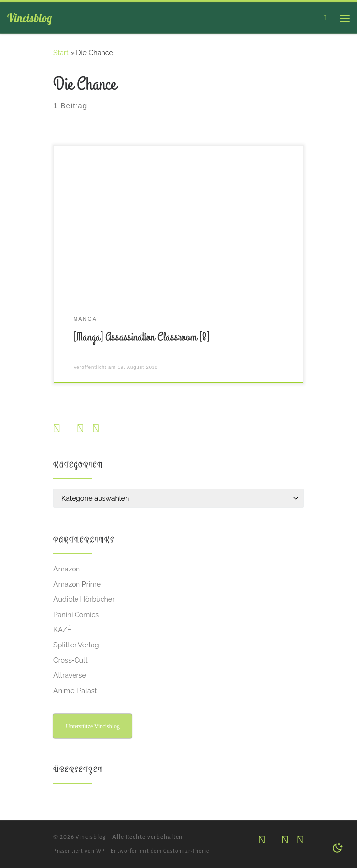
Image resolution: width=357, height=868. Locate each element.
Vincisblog (91, 837)
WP (101, 851)
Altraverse (70, 675)
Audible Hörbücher (84, 599)
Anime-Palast (75, 691)
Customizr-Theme (186, 851)
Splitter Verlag (76, 645)
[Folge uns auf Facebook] (80, 429)
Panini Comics (76, 615)
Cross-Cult (71, 660)
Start (61, 53)
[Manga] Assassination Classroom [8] (141, 337)
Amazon (67, 569)
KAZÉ (62, 630)
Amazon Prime (77, 584)
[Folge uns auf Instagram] (57, 429)
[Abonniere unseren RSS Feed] (95, 429)
